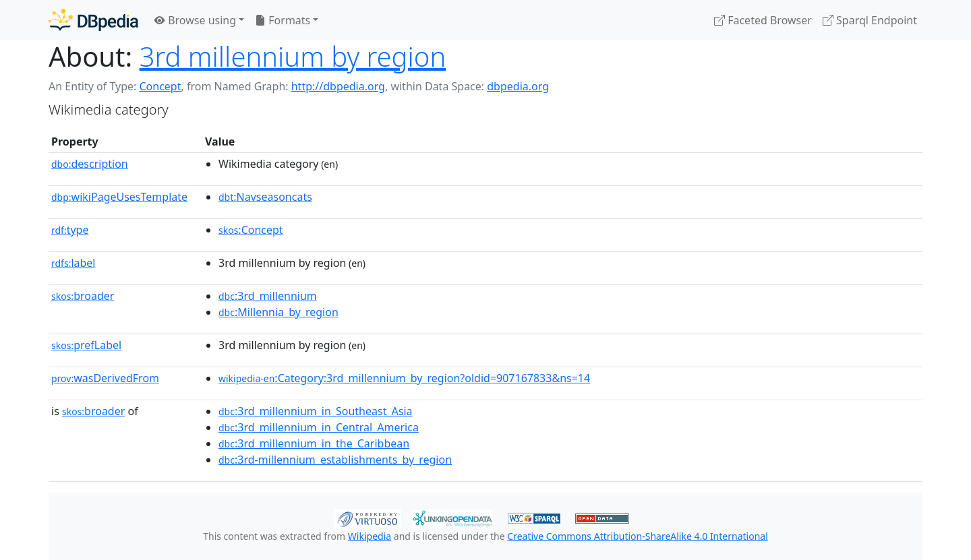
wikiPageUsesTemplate (119, 197)
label (73, 263)
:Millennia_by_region (278, 312)
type (70, 230)
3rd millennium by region (293, 56)
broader (83, 296)
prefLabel (86, 345)
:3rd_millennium (268, 296)
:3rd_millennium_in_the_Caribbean (314, 443)
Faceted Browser (763, 20)
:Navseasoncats (265, 197)
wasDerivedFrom (105, 378)
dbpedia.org (518, 86)
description (90, 164)
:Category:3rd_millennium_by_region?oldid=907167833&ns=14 (404, 378)
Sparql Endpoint (870, 20)
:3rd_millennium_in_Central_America (319, 427)
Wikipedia (370, 536)
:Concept (251, 230)
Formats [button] (283, 20)
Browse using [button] (195, 20)
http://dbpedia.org (338, 86)
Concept (160, 86)
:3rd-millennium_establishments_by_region (335, 460)
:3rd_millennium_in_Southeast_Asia (316, 411)
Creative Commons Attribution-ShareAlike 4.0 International (637, 536)
